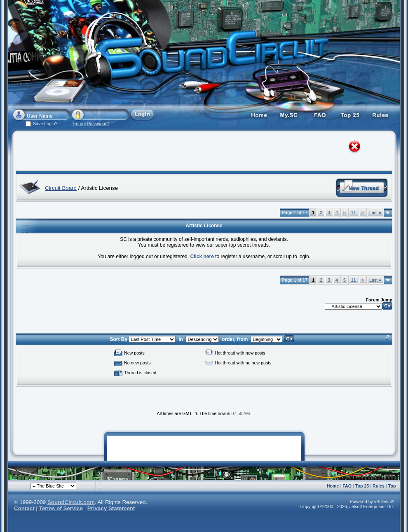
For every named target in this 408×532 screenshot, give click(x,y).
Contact (24, 508)
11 (354, 212)
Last (375, 212)
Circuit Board (61, 188)
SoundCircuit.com (71, 502)
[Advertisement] (101, 152)
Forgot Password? (91, 124)
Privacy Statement (111, 508)
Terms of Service (61, 508)
